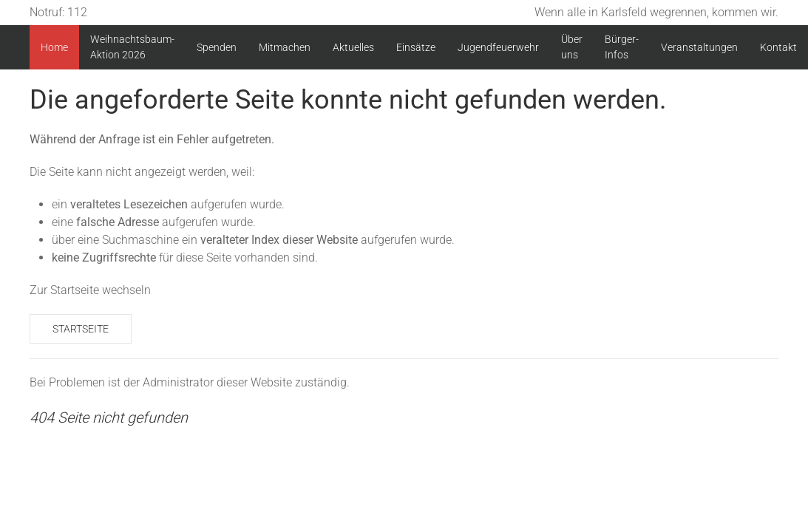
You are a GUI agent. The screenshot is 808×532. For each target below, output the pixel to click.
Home (54, 47)
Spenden (217, 47)
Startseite (81, 329)
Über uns (572, 47)
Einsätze (416, 47)
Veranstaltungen (699, 47)
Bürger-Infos (622, 47)
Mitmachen (285, 47)
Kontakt (778, 47)
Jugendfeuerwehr (498, 47)
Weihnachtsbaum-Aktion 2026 (132, 47)
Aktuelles (353, 47)
